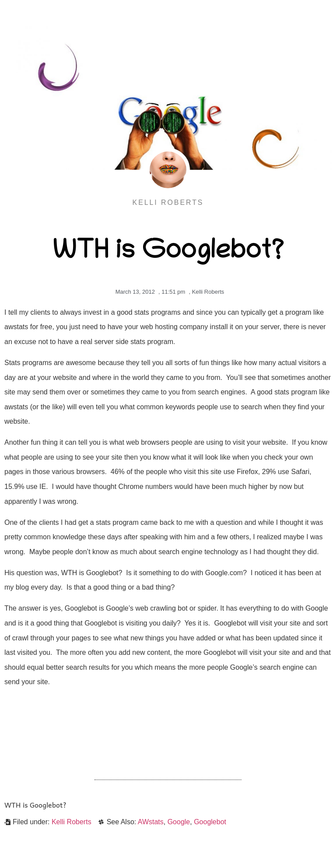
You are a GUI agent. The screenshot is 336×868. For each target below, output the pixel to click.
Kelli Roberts (208, 292)
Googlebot (210, 822)
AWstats (151, 822)
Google (179, 822)
